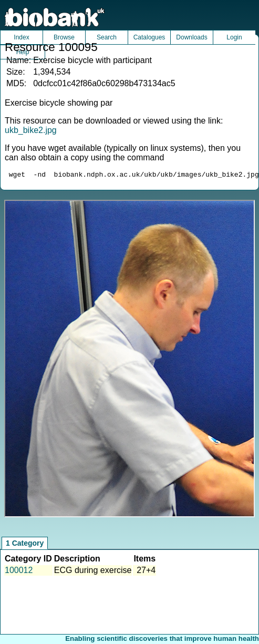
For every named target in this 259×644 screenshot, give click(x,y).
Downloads (191, 37)
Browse (64, 37)
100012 (19, 572)
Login (234, 37)
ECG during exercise (93, 572)
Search (107, 37)
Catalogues (149, 37)
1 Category (25, 545)
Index (21, 37)
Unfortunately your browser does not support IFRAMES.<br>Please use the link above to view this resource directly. (129, 360)
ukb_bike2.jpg (31, 130)
